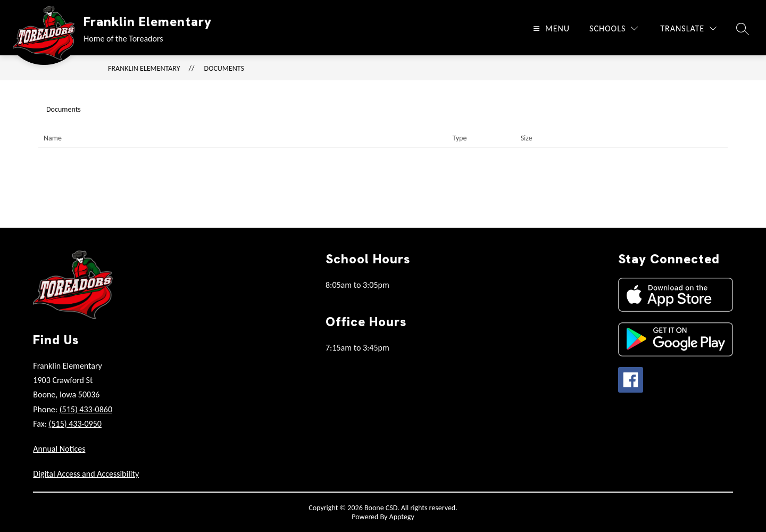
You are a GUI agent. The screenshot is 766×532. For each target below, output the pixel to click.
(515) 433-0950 (75, 424)
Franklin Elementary (144, 68)
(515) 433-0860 (86, 409)
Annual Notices (59, 449)
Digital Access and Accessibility (86, 474)
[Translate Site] (688, 28)
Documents (224, 68)
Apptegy (402, 517)
